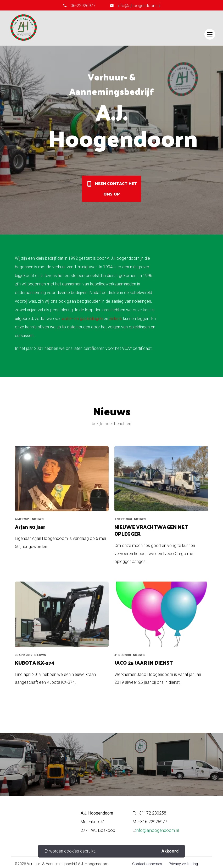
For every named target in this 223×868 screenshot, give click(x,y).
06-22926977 (83, 6)
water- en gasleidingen (82, 319)
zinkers (116, 319)
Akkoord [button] (170, 851)
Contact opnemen (147, 864)
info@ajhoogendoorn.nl (138, 6)
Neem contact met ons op (111, 189)
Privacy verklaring (183, 864)
